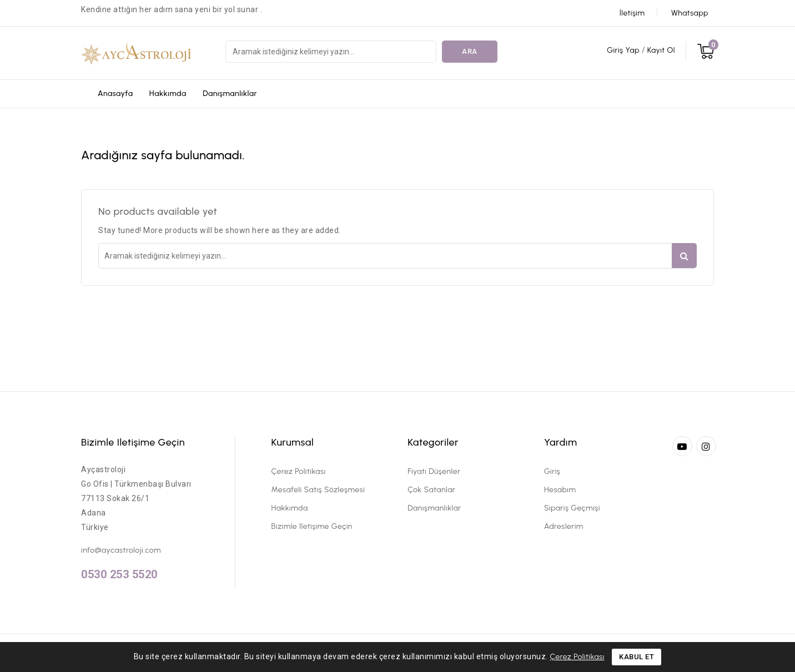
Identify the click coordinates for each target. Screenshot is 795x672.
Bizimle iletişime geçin (133, 442)
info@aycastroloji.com (121, 550)
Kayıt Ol (661, 50)
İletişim (632, 13)
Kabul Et (636, 657)
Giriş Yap (624, 50)
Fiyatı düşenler (434, 471)
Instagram (708, 446)
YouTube (683, 446)
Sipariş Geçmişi (572, 508)
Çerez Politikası (299, 471)
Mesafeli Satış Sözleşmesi (318, 490)
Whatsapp (690, 13)
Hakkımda (168, 94)
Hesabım (560, 490)
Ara (470, 51)
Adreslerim (564, 526)
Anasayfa (115, 94)
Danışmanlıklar (230, 94)
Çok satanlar (431, 490)
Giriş (552, 471)
